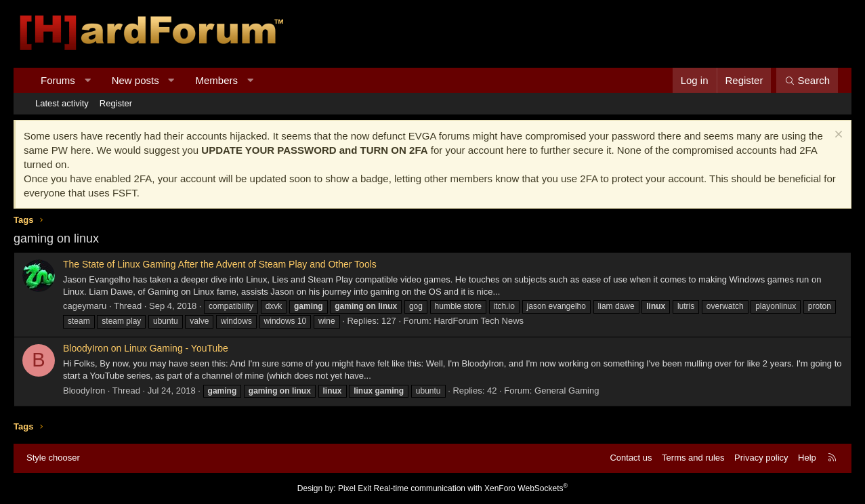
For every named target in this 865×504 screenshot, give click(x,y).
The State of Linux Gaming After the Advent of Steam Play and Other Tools (220, 264)
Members (217, 80)
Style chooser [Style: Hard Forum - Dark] (53, 458)
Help (807, 458)
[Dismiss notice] (837, 136)
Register (116, 103)
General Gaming (567, 391)
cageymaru (85, 306)
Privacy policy (761, 458)
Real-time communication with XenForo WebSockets (471, 488)
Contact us (631, 458)
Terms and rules (693, 458)
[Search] (807, 80)
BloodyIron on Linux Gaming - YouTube (146, 348)
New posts (135, 80)
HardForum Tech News (479, 321)
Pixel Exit (355, 488)
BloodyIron (84, 391)
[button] (87, 80)
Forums (58, 80)
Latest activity (62, 103)
